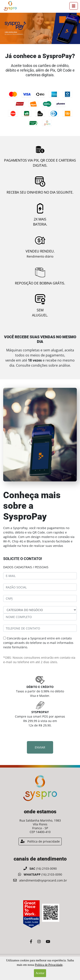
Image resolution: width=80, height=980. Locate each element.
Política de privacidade (40, 841)
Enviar (40, 747)
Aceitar (40, 973)
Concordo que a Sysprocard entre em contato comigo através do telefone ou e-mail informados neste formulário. (38, 643)
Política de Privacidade (49, 965)
